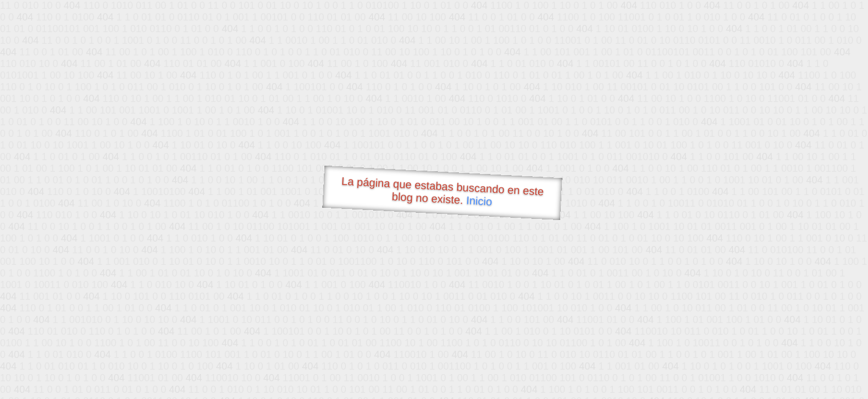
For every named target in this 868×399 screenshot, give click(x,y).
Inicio (479, 201)
